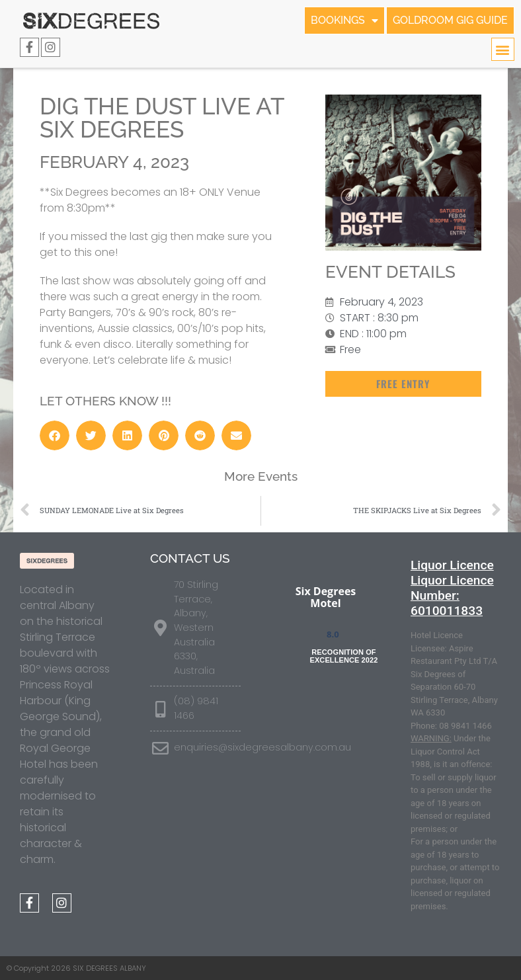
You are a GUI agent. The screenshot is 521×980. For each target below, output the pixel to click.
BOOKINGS (344, 20)
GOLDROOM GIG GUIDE (450, 20)
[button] (503, 49)
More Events (261, 476)
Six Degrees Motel (326, 597)
